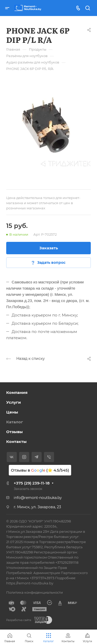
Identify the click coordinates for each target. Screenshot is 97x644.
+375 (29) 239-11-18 (32, 483)
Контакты (16, 442)
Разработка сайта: (19, 620)
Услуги (14, 402)
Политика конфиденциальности (35, 592)
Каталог (15, 422)
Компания (17, 392)
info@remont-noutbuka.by (38, 498)
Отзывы (14, 432)
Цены (12, 412)
